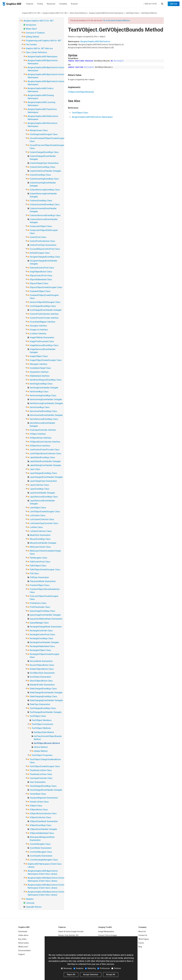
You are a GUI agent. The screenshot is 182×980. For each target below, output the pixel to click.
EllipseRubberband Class (41, 279)
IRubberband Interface (40, 376)
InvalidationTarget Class (40, 368)
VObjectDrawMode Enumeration (44, 821)
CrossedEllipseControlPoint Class (45, 249)
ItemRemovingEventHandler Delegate (46, 403)
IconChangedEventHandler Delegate (46, 310)
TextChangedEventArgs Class (43, 708)
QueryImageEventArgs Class (42, 611)
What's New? (31, 29)
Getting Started (32, 37)
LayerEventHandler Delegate (42, 493)
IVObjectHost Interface (40, 446)
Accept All (111, 974)
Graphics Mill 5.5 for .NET (31, 13)
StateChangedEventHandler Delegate (46, 693)
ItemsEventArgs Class (40, 407)
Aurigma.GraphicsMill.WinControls (95, 41)
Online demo (23, 935)
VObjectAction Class (39, 810)
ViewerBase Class (38, 794)
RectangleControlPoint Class (42, 635)
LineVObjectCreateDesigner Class (45, 512)
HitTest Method (41, 747)
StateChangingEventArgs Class (43, 696)
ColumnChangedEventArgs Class (44, 152)
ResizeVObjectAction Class (42, 665)
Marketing (90, 968)
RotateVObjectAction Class (42, 669)
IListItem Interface (38, 334)
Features (30, 4)
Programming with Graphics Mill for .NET (43, 41)
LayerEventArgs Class (39, 489)
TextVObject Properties (42, 755)
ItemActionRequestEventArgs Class (46, 380)
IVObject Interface (38, 434)
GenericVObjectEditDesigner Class (45, 302)
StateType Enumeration (40, 704)
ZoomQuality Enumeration (41, 856)
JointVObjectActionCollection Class (45, 454)
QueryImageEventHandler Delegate (45, 615)
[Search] (162, 4)
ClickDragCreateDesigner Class (44, 134)
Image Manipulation (106, 931)
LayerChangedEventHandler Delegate (46, 477)
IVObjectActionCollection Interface (45, 442)
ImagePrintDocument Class (42, 341)
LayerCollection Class (39, 485)
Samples (30, 899)
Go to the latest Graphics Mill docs (117, 21)
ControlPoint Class (38, 237)
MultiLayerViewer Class (40, 547)
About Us (142, 931)
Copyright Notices (34, 907)
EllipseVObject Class (39, 283)
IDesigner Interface (38, 326)
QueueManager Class (39, 623)
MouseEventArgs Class (40, 539)
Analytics (78, 968)
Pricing (40, 4)
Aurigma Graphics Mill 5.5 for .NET (55, 13)
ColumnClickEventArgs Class (42, 167)
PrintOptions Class (38, 603)
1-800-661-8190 (150, 4)
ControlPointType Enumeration (43, 245)
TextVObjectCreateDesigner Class (45, 766)
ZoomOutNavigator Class (41, 852)
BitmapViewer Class (39, 130)
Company (63, 4)
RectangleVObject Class (40, 650)
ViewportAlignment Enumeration (44, 798)
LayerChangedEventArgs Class (43, 473)
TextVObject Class (132, 13)
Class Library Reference (78, 13)
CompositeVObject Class (41, 226)
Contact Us (143, 935)
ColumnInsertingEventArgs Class (44, 179)
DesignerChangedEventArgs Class (45, 257)
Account (74, 4)
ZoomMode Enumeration (41, 848)
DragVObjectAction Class (41, 272)
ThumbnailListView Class (41, 774)
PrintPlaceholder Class (40, 607)
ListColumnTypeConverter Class (44, 523)
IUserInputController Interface (43, 430)
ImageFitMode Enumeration (42, 337)
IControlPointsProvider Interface (44, 318)
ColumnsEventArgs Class (41, 201)
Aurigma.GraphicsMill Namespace (43, 57)
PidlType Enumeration (39, 577)
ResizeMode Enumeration (41, 661)
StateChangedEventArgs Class (43, 689)
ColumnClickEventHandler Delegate (45, 171)
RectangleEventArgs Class (41, 638)
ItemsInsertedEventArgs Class (43, 411)
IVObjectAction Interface (41, 438)
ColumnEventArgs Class (40, 175)
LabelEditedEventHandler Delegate (45, 461)
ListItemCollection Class (41, 531)
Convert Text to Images (108, 935)
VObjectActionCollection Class (43, 814)
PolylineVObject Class (40, 585)
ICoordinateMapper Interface (42, 322)
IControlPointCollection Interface (44, 314)
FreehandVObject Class (40, 291)
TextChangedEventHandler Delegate (46, 712)
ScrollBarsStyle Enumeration (42, 673)
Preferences (104, 968)
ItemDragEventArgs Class (41, 384)
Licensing (30, 903)
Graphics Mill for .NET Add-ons (39, 48)
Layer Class (35, 469)
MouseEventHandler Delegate (43, 543)
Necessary (66, 968)
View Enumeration (38, 782)
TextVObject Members (42, 720)
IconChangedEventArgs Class (43, 306)
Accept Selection (91, 974)
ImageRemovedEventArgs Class (44, 345)
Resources (51, 4)
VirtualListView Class (39, 802)
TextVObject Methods (149, 13)
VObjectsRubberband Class (42, 833)
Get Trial (174, 4)
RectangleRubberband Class (42, 646)
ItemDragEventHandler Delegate (44, 388)
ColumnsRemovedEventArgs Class (45, 215)
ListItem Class (36, 527)
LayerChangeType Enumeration (43, 481)
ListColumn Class (37, 515)
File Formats (31, 45)
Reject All (71, 974)
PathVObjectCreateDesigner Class (45, 570)
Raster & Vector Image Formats (71, 931)
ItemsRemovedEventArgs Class (44, 419)
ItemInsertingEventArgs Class (43, 396)
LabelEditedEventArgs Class (42, 457)
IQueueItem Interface (39, 372)
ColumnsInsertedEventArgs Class (45, 204)
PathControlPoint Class (40, 562)
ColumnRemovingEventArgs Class (45, 190)
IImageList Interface (39, 330)
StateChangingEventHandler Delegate (46, 700)
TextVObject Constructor (42, 724)
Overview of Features (35, 33)
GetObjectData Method (44, 732)
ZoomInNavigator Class (40, 844)
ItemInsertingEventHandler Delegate (46, 399)
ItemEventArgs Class (39, 392)
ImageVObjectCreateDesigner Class (46, 360)
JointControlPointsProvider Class (45, 450)
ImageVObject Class (39, 356)
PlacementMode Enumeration (43, 581)
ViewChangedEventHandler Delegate (46, 790)
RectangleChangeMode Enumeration (46, 627)
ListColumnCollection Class (42, 519)
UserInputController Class (41, 778)
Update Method (41, 751)
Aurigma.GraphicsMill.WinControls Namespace (106, 13)
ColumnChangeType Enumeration (44, 163)
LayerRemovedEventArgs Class (44, 497)
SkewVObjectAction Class (41, 681)
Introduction (31, 25)
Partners (116, 968)
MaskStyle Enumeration (40, 535)
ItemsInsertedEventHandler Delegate (46, 415)
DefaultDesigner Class (40, 253)
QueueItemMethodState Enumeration (46, 619)
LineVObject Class (38, 508)
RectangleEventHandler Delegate (44, 642)
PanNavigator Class (38, 558)
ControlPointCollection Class (42, 241)
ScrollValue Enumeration (40, 677)
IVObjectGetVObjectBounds (81, 92)
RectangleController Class (41, 631)
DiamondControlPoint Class (42, 268)
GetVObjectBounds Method (47, 743)
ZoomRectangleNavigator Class (44, 860)
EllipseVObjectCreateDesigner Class (46, 287)
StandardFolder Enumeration (42, 685)
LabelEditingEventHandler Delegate (45, 465)
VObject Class (36, 806)
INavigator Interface (38, 364)
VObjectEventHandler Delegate (43, 829)
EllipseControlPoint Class (41, 276)
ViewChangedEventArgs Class (43, 786)
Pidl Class (34, 573)
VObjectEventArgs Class (41, 825)
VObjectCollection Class (40, 817)
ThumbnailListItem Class (41, 770)
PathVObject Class (38, 566)
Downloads (23, 931)
